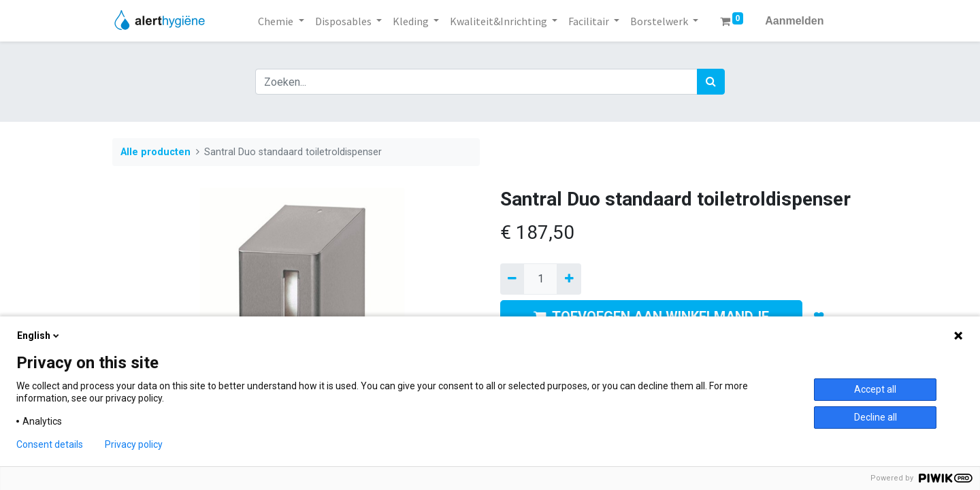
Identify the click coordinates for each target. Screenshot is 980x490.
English (39, 336)
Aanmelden (794, 21)
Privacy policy (134, 444)
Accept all (875, 389)
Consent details (50, 444)
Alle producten (156, 152)
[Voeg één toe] (569, 279)
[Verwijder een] (512, 279)
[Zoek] (711, 82)
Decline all (876, 417)
